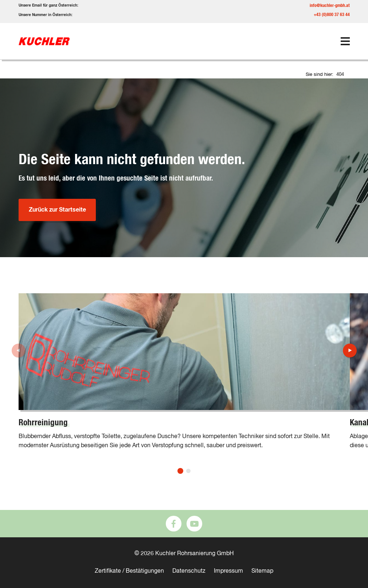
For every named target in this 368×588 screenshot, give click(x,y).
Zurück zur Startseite (57, 210)
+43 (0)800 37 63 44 (332, 15)
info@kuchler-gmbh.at (330, 5)
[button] (180, 471)
